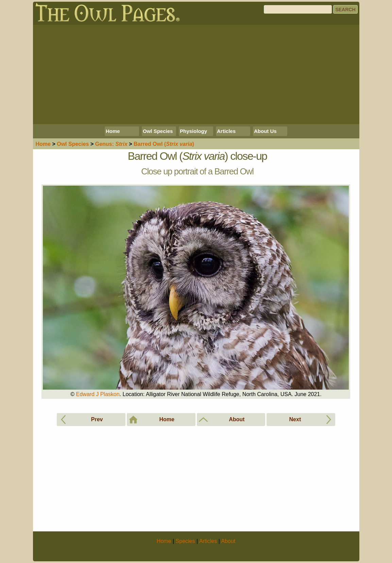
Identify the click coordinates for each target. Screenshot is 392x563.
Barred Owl (164, 144)
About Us (265, 131)
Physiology (193, 131)
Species (73, 144)
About (228, 541)
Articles (226, 131)
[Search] (298, 9)
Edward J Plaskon (98, 394)
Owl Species (158, 131)
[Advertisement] (196, 74)
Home (113, 131)
